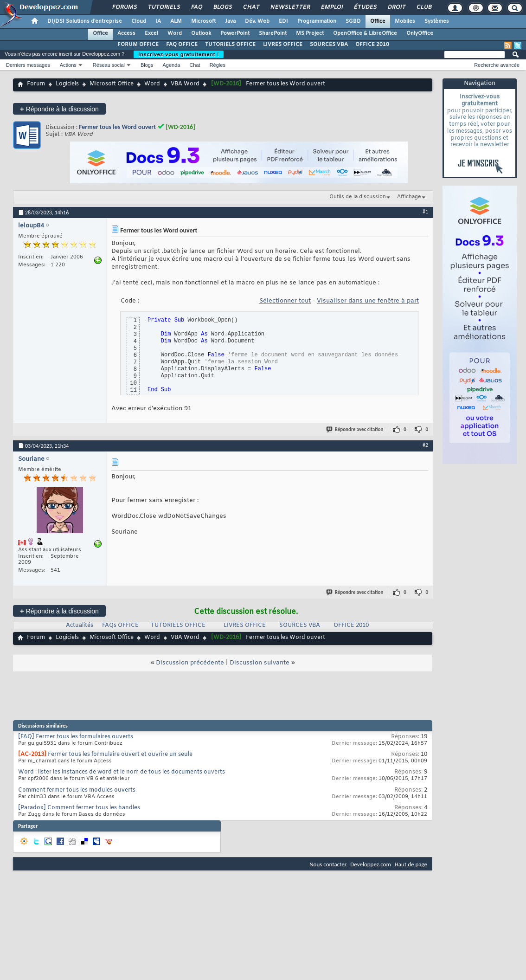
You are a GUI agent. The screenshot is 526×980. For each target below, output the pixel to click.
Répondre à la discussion (59, 109)
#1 (425, 212)
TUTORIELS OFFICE (230, 45)
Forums (124, 7)
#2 (425, 445)
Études (365, 7)
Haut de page (411, 864)
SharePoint (273, 33)
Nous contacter (328, 864)
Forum (36, 84)
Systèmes (437, 21)
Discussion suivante (260, 663)
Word (175, 33)
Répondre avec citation (355, 429)
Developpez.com (371, 864)
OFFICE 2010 (372, 45)
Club (423, 7)
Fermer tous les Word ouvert (117, 127)
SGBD (353, 21)
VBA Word (185, 84)
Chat (251, 7)
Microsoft (203, 21)
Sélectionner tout (285, 301)
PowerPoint (235, 33)
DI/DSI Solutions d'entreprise (85, 21)
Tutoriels (164, 7)
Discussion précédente (190, 663)
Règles (218, 65)
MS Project (310, 33)
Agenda (171, 65)
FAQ (196, 7)
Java (230, 21)
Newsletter (290, 7)
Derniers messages (28, 65)
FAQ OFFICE (182, 45)
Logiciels (67, 84)
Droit (396, 7)
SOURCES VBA (329, 45)
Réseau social (109, 65)
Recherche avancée (497, 65)
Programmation (317, 21)
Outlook (201, 33)
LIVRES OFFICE (283, 45)
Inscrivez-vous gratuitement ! (179, 54)
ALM (176, 21)
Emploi (331, 7)
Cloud (139, 21)
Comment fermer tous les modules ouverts (77, 790)
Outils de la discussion (358, 197)
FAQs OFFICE (120, 625)
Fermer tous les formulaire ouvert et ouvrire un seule (120, 754)
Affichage (409, 197)
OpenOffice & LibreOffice (365, 33)
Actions (68, 65)
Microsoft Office (112, 84)
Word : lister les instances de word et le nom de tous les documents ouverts (122, 772)
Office (378, 21)
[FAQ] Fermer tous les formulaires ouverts (76, 737)
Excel (151, 33)
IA (158, 21)
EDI (283, 21)
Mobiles (405, 21)
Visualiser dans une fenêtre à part (368, 301)
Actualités (80, 625)
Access (126, 33)
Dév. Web (257, 21)
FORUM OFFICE (138, 45)
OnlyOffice (420, 33)
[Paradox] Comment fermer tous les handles (79, 808)
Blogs (222, 7)
